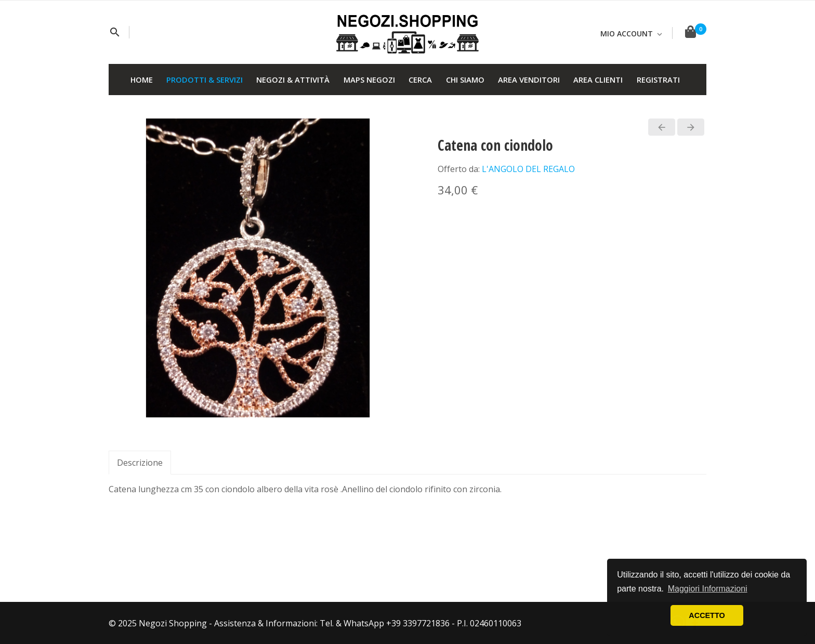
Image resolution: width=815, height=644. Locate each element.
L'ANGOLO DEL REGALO (528, 169)
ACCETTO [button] (707, 615)
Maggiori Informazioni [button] (708, 589)
